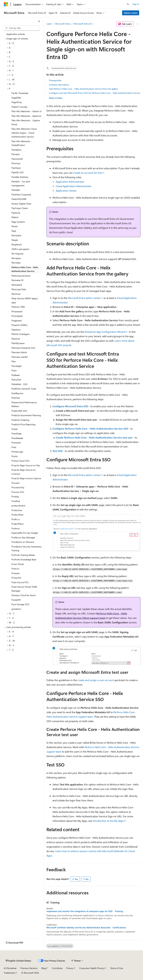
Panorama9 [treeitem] (17, 159)
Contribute (57, 968)
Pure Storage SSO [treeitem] (20, 604)
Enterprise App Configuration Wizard (105, 332)
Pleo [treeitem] (14, 361)
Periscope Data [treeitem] (19, 289)
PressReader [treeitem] (17, 438)
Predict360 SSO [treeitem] (19, 411)
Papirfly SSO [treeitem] (18, 172)
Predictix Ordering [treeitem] (20, 420)
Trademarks (9, 973)
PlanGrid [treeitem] (16, 339)
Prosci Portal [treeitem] (18, 564)
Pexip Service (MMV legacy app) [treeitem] (25, 300)
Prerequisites (55, 80)
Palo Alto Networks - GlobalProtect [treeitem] (22, 143)
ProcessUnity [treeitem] (18, 487)
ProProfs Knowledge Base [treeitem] (24, 559)
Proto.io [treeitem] (15, 569)
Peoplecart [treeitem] (17, 244)
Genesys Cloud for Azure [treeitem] (24, 595)
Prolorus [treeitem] (16, 528)
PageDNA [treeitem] (16, 98)
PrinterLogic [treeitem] (17, 452)
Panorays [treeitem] (16, 163)
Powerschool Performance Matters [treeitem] (24, 404)
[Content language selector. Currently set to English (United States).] (18, 961)
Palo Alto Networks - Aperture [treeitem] (26, 116)
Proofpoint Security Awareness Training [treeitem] (26, 549)
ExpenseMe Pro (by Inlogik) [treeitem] (25, 533)
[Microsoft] (6, 4)
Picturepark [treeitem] (17, 316)
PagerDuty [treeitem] (17, 102)
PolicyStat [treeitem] (16, 380)
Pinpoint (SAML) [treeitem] (19, 325)
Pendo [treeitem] (15, 226)
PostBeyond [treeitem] (17, 393)
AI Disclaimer (10, 968)
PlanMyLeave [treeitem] (18, 343)
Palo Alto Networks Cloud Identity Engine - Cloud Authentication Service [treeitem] (24, 133)
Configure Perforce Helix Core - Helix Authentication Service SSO (90, 429)
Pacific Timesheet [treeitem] (20, 93)
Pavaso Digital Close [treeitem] (21, 204)
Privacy (70, 968)
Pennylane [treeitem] (16, 235)
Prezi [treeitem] (14, 447)
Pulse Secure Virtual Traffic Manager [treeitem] (24, 589)
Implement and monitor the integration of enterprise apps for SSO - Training (85, 911)
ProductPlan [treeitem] (17, 515)
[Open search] (128, 4)
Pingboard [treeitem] (17, 321)
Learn (49, 24)
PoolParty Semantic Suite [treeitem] (24, 389)
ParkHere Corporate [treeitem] (21, 195)
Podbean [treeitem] (16, 375)
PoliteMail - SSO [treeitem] (19, 384)
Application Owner (66, 191)
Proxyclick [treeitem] (16, 578)
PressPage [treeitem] (16, 433)
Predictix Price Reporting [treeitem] (23, 424)
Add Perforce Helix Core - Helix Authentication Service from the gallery (83, 89)
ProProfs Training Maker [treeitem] (23, 555)
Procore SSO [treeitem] (18, 492)
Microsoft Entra (63, 24)
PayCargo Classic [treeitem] (20, 208)
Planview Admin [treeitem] (19, 352)
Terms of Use (117, 968)
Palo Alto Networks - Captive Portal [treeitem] (26, 122)
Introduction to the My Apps (108, 821)
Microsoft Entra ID (83, 24)
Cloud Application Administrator (74, 186)
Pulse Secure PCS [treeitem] (20, 582)
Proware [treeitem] (15, 573)
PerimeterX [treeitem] (17, 285)
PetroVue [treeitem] (16, 294)
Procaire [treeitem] (15, 483)
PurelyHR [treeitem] (16, 600)
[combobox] (22, 28)
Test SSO (58, 451)
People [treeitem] (15, 240)
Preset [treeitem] (15, 429)
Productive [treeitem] (17, 510)
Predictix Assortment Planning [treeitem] (26, 415)
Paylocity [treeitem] (16, 213)
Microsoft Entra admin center (84, 298)
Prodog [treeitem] (15, 496)
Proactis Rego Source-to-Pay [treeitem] (26, 465)
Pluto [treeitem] (14, 370)
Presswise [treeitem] (16, 443)
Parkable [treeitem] (16, 190)
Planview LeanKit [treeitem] (20, 357)
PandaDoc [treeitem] (17, 150)
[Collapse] (39, 21)
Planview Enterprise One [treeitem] (23, 348)
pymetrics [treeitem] (16, 609)
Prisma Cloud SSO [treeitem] (20, 461)
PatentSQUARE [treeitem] (19, 199)
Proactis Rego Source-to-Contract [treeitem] (24, 472)
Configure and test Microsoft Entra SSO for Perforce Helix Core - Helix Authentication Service (95, 93)
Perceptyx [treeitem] (16, 258)
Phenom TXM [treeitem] (18, 307)
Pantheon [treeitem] (16, 168)
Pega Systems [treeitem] (18, 222)
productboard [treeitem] (18, 506)
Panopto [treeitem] (16, 154)
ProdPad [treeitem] (16, 501)
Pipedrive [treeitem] (16, 330)
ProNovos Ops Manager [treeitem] (23, 537)
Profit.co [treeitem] (16, 519)
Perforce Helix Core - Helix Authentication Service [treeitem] (25, 269)
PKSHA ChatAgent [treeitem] (21, 334)
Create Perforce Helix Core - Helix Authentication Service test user (94, 437)
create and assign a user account (96, 680)
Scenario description (59, 85)
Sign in (136, 4)
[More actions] (138, 24)
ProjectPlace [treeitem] (17, 524)
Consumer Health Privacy (92, 968)
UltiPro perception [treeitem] (20, 249)
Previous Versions (29, 968)
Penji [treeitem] (14, 231)
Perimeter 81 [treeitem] (17, 280)
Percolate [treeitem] (16, 263)
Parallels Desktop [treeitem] (20, 177)
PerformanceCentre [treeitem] (21, 276)
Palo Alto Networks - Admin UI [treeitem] (27, 111)
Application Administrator (70, 182)
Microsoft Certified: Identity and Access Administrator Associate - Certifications (86, 928)
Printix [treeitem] (15, 456)
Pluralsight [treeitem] (17, 366)
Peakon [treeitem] (15, 217)
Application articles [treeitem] (16, 34)
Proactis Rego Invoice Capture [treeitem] (26, 478)
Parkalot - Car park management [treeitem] (21, 183)
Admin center (131, 13)
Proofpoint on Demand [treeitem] (23, 542)
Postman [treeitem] (16, 398)
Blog (43, 968)
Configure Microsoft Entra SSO (70, 406)
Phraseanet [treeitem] (17, 311)
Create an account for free (88, 173)
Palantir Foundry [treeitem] (20, 107)
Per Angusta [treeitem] (17, 254)
